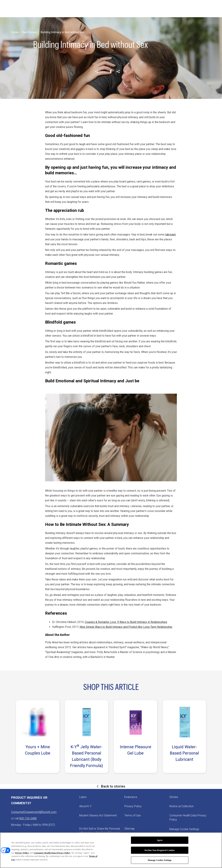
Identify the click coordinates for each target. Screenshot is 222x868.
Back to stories (113, 786)
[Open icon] (204, 9)
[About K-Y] (85, 806)
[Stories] (174, 797)
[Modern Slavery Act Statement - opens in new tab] (98, 816)
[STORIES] (66, 9)
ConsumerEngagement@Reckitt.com (34, 812)
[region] (111, 850)
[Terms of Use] (133, 816)
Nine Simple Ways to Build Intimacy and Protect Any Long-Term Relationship (126, 627)
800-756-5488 (28, 818)
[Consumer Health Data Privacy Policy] (190, 818)
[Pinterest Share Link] (118, 72)
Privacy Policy (22, 853)
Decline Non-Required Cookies (160, 850)
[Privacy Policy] (133, 806)
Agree (160, 840)
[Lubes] (83, 797)
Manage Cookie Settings (160, 860)
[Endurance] (131, 797)
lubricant (170, 235)
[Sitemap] (129, 829)
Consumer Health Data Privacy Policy (52, 853)
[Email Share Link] (125, 72)
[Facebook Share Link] (111, 72)
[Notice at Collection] (182, 806)
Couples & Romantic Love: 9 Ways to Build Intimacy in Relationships (126, 622)
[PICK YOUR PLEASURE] (111, 9)
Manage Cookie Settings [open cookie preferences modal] (184, 829)
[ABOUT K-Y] (85, 9)
